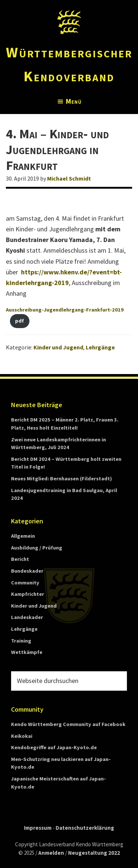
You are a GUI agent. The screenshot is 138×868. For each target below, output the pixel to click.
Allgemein (23, 536)
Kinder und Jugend (58, 347)
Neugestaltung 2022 (94, 853)
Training (21, 641)
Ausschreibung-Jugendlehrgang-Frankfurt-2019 (65, 310)
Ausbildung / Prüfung (37, 548)
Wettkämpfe (27, 652)
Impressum (38, 828)
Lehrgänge (100, 347)
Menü (74, 101)
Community (25, 583)
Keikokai (22, 736)
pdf (20, 321)
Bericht (20, 559)
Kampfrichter (28, 594)
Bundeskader (27, 571)
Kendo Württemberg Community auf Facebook (68, 724)
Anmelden (51, 853)
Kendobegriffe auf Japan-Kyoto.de (54, 747)
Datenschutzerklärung (85, 828)
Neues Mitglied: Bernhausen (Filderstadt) (61, 479)
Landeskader (27, 617)
